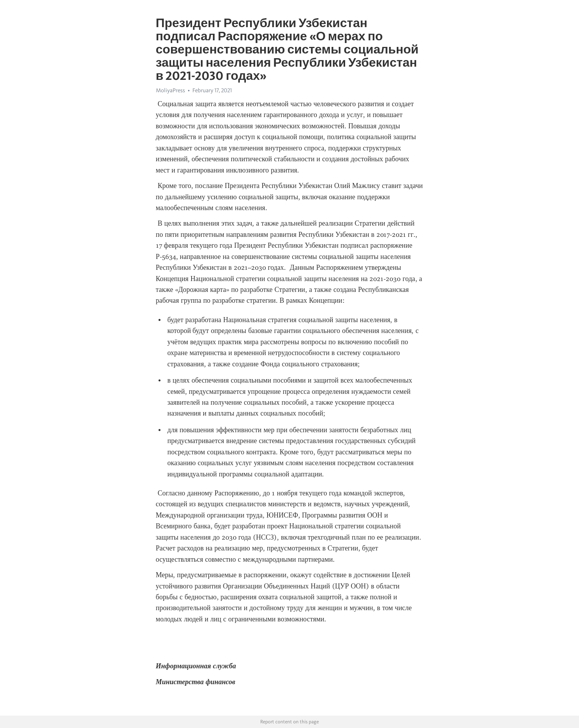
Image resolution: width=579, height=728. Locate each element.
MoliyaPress (170, 90)
